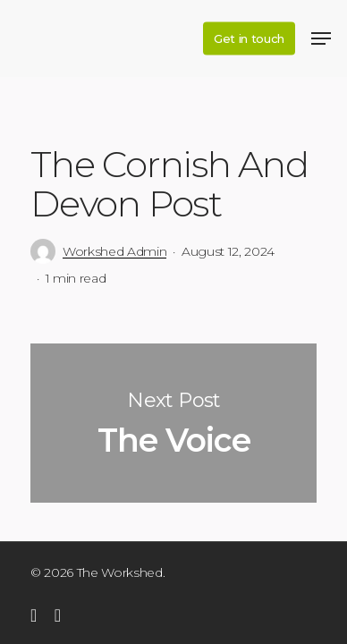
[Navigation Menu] (321, 38)
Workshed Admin (114, 251)
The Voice (173, 423)
